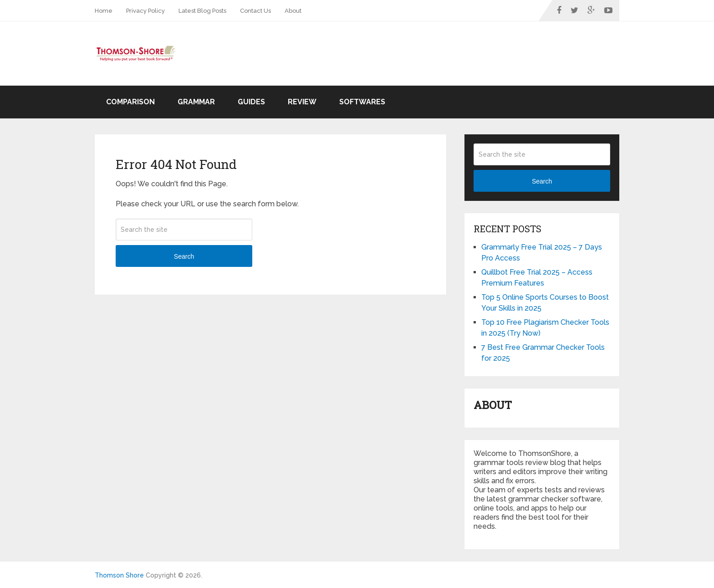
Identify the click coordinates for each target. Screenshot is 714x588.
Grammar (196, 102)
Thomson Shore (119, 575)
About (293, 11)
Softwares (362, 102)
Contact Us (255, 11)
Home (104, 11)
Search (184, 256)
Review (302, 102)
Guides (251, 102)
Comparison (130, 102)
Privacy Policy (145, 11)
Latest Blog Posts (202, 11)
